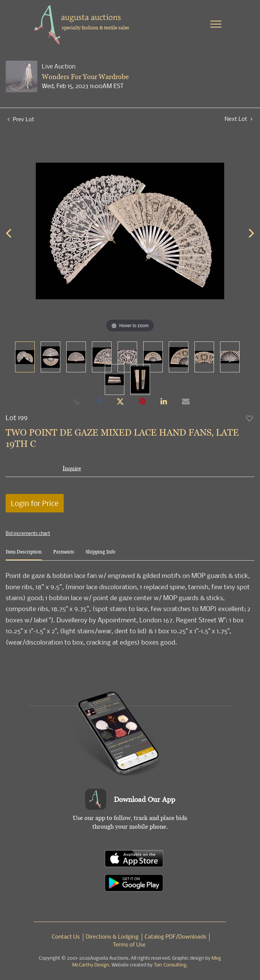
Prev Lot (21, 119)
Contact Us (66, 937)
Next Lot (239, 119)
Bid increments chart (28, 533)
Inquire (72, 468)
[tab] (24, 555)
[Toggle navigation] (216, 24)
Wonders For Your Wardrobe (85, 77)
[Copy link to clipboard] (76, 402)
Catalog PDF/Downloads (176, 937)
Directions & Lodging (112, 937)
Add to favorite (250, 418)
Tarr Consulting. (171, 965)
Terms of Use (129, 945)
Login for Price (35, 503)
